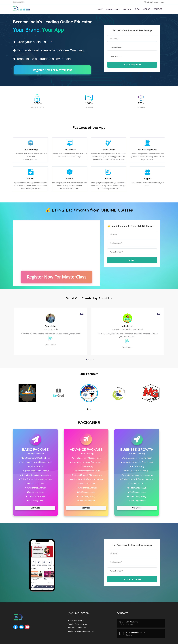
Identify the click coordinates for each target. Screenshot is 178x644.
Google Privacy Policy (76, 620)
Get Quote (35, 508)
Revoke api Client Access (77, 628)
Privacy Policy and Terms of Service (81, 631)
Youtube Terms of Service (78, 624)
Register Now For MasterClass (52, 70)
